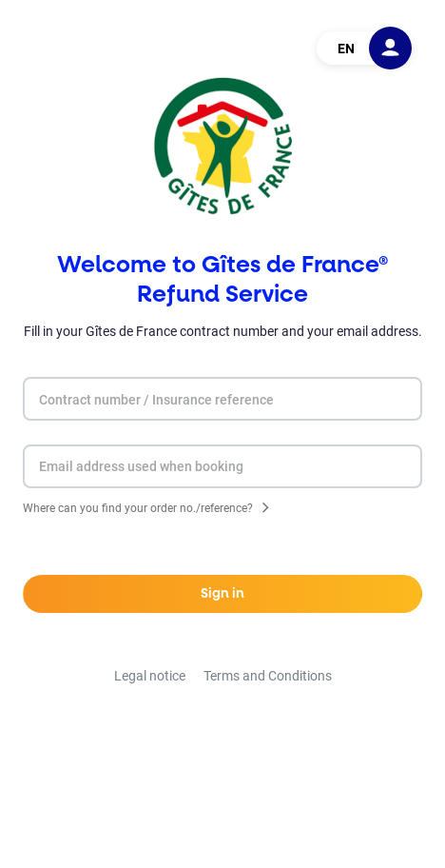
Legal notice (150, 676)
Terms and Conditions (268, 676)
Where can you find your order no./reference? (138, 510)
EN (346, 49)
